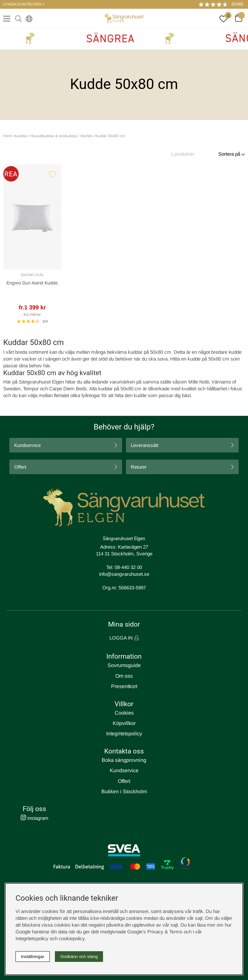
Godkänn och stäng (79, 957)
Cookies (124, 713)
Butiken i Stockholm (124, 791)
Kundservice (27, 445)
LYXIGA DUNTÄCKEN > (24, 4)
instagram (35, 818)
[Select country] (28, 18)
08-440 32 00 (128, 567)
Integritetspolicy (124, 734)
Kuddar (21, 136)
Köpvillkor (124, 723)
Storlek (86, 136)
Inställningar (33, 957)
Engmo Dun (32, 275)
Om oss (124, 676)
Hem (7, 136)
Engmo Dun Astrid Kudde (32, 283)
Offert (20, 467)
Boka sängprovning (124, 760)
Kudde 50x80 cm (110, 136)
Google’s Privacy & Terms (155, 932)
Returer (139, 467)
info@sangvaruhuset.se (124, 574)
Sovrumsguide (124, 665)
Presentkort (124, 686)
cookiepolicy (72, 938)
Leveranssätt (145, 445)
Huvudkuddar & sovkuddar (54, 136)
